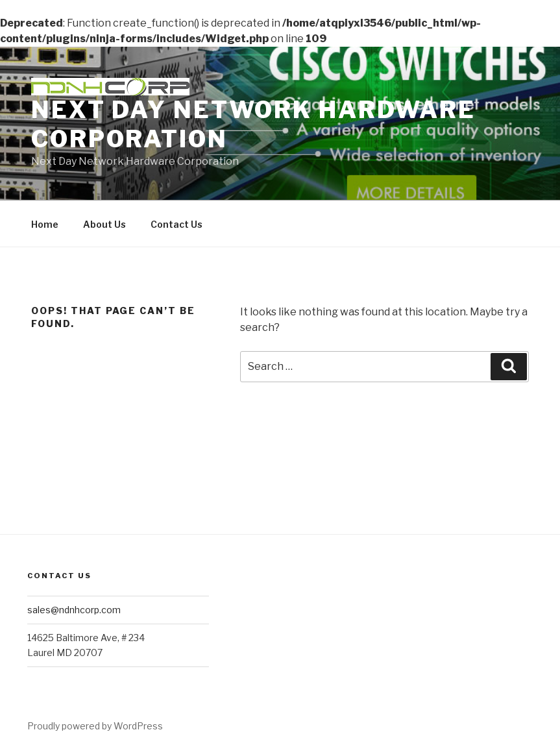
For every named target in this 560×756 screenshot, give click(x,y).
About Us (104, 224)
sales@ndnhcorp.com (74, 610)
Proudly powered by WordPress (95, 726)
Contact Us (177, 224)
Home (45, 224)
